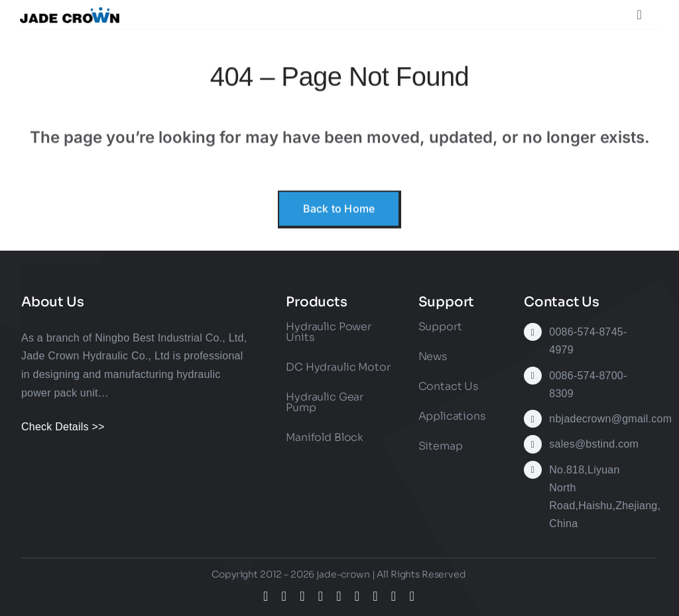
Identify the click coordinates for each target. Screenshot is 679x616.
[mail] (394, 596)
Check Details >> (63, 427)
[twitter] (284, 596)
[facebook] (266, 596)
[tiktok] (321, 596)
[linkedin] (357, 596)
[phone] (412, 596)
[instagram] (302, 596)
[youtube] (339, 596)
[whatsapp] (375, 596)
